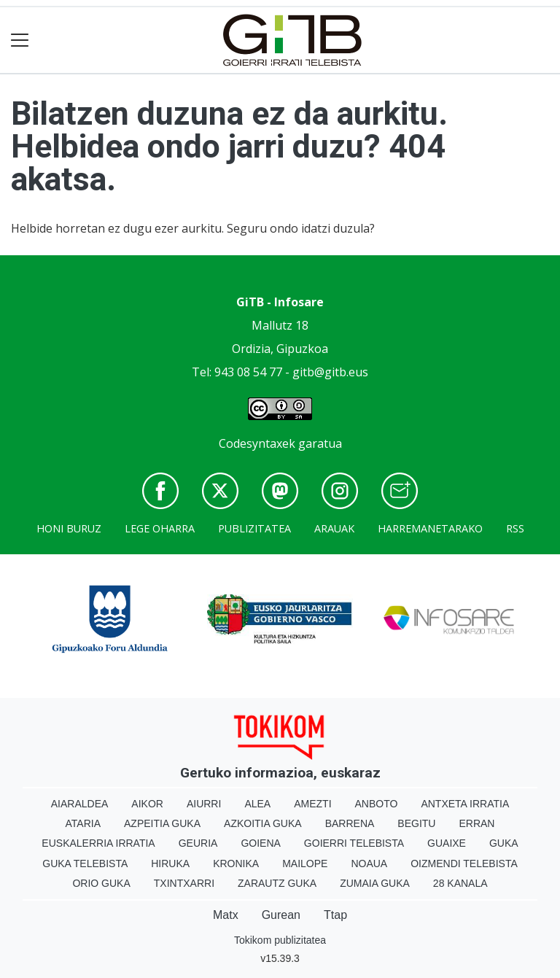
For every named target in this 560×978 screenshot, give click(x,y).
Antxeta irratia (465, 804)
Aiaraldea (80, 804)
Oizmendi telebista (464, 863)
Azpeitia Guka (162, 823)
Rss (515, 528)
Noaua (369, 863)
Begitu (416, 823)
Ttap (335, 915)
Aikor (147, 804)
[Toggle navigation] (20, 40)
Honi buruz (69, 528)
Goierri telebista (354, 843)
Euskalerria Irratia (98, 843)
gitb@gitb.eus (330, 372)
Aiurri (204, 804)
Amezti (312, 804)
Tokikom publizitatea (280, 940)
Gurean (281, 915)
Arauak (334, 528)
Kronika (236, 863)
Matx (226, 915)
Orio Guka (101, 883)
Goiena (260, 843)
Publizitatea (254, 528)
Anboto (377, 804)
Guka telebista (85, 863)
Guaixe (447, 843)
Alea (257, 804)
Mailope (305, 863)
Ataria (83, 823)
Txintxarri (184, 883)
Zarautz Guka (277, 883)
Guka (504, 843)
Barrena (350, 823)
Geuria (198, 843)
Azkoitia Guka (263, 823)
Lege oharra (160, 528)
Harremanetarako (430, 528)
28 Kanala (460, 883)
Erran (477, 823)
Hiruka (170, 863)
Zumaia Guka (375, 883)
